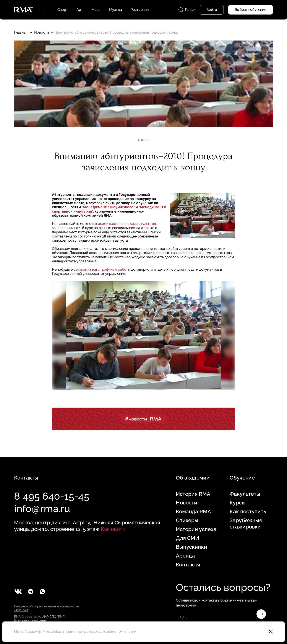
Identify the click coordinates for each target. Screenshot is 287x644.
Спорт (63, 10)
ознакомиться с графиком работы (102, 269)
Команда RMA (193, 512)
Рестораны (140, 10)
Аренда (185, 556)
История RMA (193, 494)
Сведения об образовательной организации (46, 606)
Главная (21, 32)
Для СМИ (187, 538)
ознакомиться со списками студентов (124, 224)
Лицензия (21, 610)
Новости (42, 32)
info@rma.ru (42, 509)
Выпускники (191, 547)
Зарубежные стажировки (246, 524)
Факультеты (245, 494)
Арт (80, 10)
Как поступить (248, 512)
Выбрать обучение (251, 10)
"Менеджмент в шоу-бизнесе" (108, 207)
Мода (96, 10)
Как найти (113, 529)
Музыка (116, 10)
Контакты (188, 565)
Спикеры (187, 520)
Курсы (238, 503)
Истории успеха (196, 529)
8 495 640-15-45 (52, 496)
